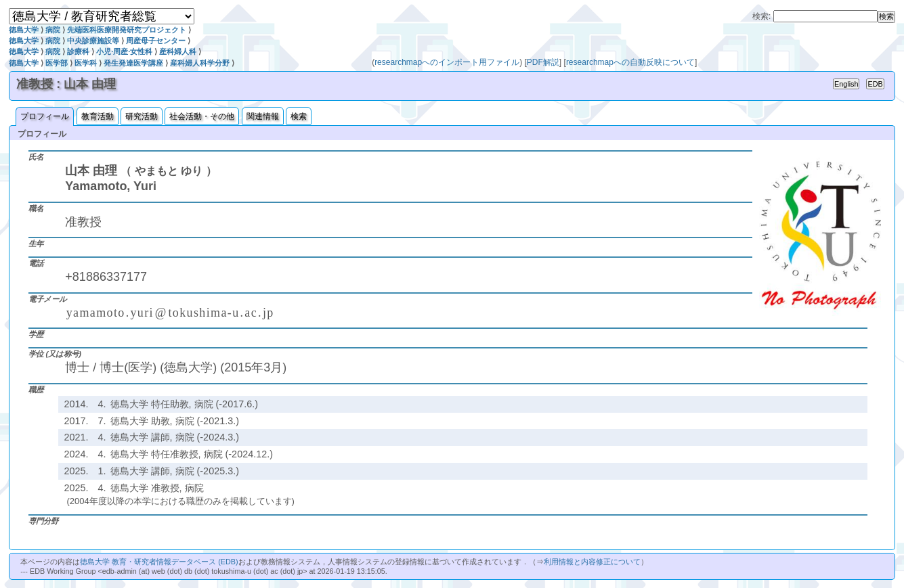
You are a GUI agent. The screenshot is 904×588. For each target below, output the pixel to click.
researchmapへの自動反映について (630, 62)
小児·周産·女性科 (124, 51)
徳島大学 (24, 30)
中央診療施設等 (93, 41)
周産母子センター (156, 41)
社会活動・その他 (202, 116)
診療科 (78, 51)
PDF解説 (543, 62)
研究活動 (142, 116)
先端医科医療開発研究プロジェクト (127, 30)
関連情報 (263, 116)
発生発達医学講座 (133, 63)
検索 (299, 116)
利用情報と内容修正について (592, 562)
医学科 (86, 63)
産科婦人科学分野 (200, 63)
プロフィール (45, 116)
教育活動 (98, 116)
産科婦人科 (178, 51)
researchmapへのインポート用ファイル (447, 62)
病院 (53, 30)
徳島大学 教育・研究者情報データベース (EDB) (159, 562)
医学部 (57, 63)
